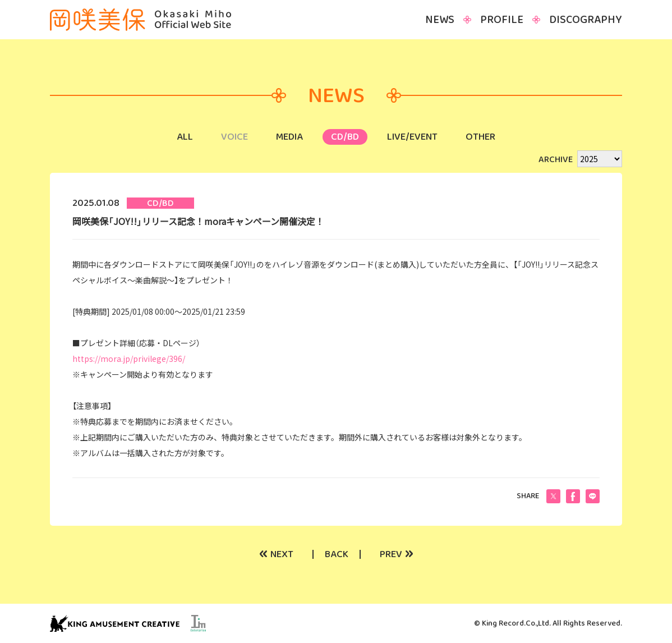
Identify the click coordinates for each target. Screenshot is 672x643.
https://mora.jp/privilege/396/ (129, 359)
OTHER (480, 137)
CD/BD (345, 137)
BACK (337, 554)
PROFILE (502, 20)
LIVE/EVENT (412, 137)
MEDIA (289, 137)
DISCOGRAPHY (586, 20)
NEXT (276, 554)
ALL (185, 137)
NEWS (440, 20)
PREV (397, 554)
